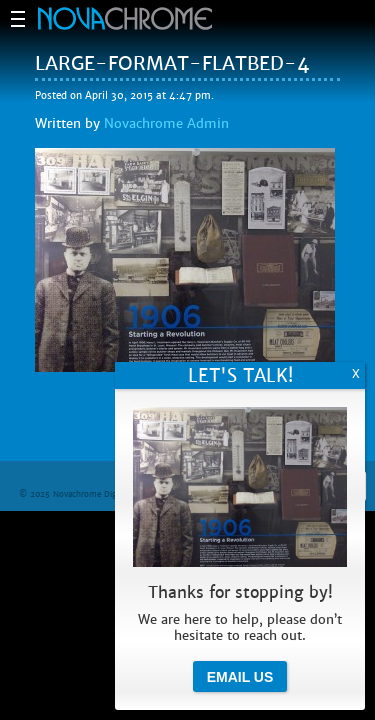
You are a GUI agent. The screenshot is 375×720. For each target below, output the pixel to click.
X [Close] (356, 374)
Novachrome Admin (166, 123)
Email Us (240, 677)
